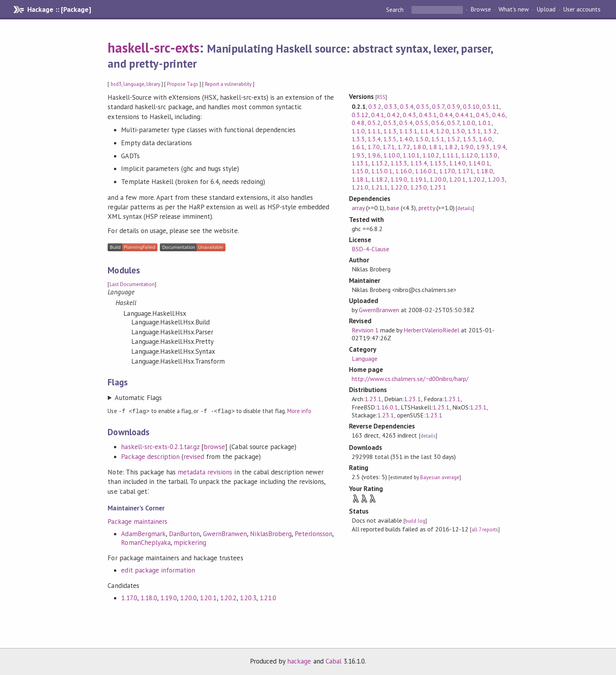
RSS (381, 97)
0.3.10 (471, 106)
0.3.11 (491, 106)
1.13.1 (360, 163)
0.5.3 (390, 123)
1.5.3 (469, 139)
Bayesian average (440, 477)
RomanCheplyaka (146, 542)
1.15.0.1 (382, 171)
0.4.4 (446, 115)
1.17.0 (129, 597)
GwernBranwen (225, 533)
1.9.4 (499, 147)
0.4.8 (358, 123)
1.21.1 (379, 187)
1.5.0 (422, 139)
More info (299, 411)
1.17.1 (466, 171)
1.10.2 (431, 155)
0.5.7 (453, 123)
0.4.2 (393, 115)
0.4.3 (409, 115)
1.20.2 (228, 597)
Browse (480, 9)
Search (396, 9)
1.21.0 (268, 597)
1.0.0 (469, 123)
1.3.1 (474, 131)
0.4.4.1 (464, 115)
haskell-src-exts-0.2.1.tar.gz (160, 446)
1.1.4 (427, 131)
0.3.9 (454, 106)
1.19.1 (419, 179)
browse (214, 446)
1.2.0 (443, 131)
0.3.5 (423, 106)
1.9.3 (483, 147)
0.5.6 (438, 123)
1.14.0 (457, 163)
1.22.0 (399, 187)
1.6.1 (358, 147)
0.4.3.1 (428, 115)
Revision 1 (365, 330)
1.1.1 (374, 131)
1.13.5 (438, 163)
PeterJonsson (314, 533)
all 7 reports (485, 530)
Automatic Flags (138, 398)
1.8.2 (451, 147)
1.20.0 (188, 597)
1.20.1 (208, 597)
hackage (299, 661)
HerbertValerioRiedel (431, 330)
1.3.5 (390, 139)
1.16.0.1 (426, 171)
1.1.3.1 (408, 131)
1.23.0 (419, 187)
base (393, 208)
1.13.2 (379, 163)
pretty (427, 208)
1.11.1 (450, 155)
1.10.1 (411, 155)
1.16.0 (404, 171)
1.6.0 (485, 139)
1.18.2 (379, 179)
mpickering (190, 542)
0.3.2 (375, 106)
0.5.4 (406, 123)
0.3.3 (391, 106)
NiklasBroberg (271, 533)
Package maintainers (137, 521)
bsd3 (116, 84)
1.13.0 (489, 155)
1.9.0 (467, 147)
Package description (150, 456)
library (153, 84)
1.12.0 (470, 155)
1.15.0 (360, 171)
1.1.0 (358, 131)
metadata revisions (205, 472)
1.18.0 (149, 597)
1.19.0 (169, 597)
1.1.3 (390, 131)
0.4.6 (499, 115)
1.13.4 (419, 163)
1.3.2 (490, 131)
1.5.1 (438, 139)
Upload (546, 9)
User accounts (582, 9)
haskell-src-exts (153, 47)
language (134, 84)
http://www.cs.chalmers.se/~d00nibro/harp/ (410, 379)
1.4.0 (406, 139)
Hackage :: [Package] (59, 9)
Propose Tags (182, 84)
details (465, 208)
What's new (514, 9)
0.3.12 (360, 115)
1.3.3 (358, 139)
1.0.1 (484, 123)
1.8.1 (435, 147)
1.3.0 (458, 131)
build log (415, 521)
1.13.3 (399, 163)
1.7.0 (374, 147)
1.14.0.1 (479, 163)
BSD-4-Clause (371, 249)
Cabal (334, 661)
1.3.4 (374, 139)
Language (365, 358)
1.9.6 (374, 155)
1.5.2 (454, 139)
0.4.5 (482, 115)
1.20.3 (248, 597)
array (358, 208)
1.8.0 (420, 147)
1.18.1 (360, 179)
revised (194, 456)
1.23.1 (438, 187)
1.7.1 (389, 147)
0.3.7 (438, 106)
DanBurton (184, 533)
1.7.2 (404, 147)
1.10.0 (392, 155)
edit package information (158, 570)
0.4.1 (378, 115)
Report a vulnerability (228, 84)
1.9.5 (358, 155)
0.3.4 (407, 106)
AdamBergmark (143, 533)
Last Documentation (132, 284)
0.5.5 (422, 123)
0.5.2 (374, 123)
